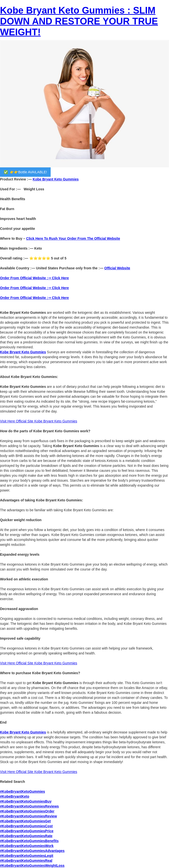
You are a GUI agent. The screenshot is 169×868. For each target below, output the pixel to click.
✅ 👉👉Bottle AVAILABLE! (25, 172)
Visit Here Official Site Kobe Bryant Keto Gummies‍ (39, 421)
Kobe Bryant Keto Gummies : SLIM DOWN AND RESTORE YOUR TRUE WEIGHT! (79, 21)
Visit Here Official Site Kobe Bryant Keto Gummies (39, 772)
